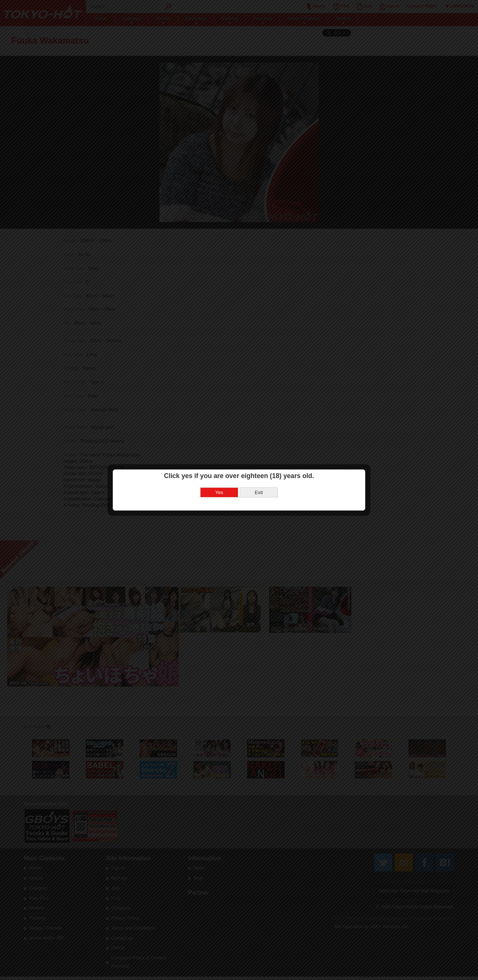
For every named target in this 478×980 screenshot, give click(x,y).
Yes (219, 472)
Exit (259, 472)
